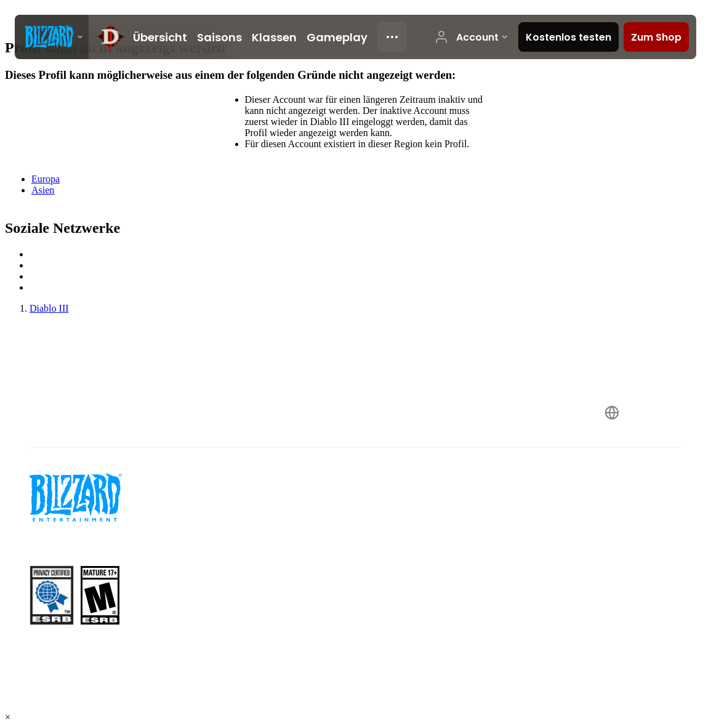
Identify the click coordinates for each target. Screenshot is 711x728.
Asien (43, 190)
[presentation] (52, 37)
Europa (46, 179)
